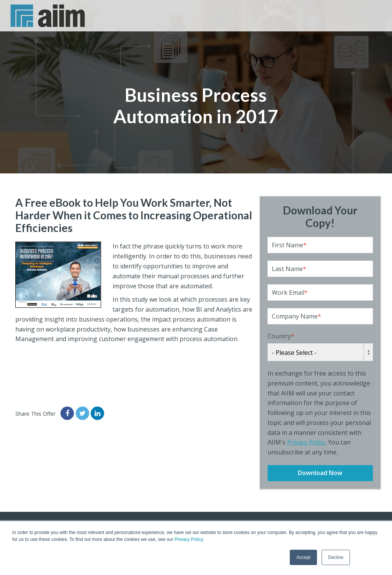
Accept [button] (303, 557)
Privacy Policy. (189, 539)
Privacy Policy (306, 442)
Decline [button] (336, 557)
